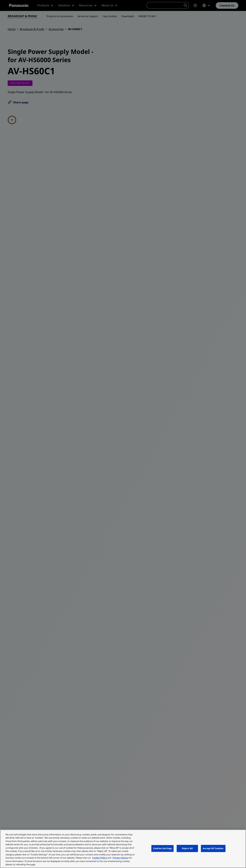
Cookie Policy (100, 858)
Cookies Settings (162, 848)
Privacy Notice (121, 858)
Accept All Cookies (213, 848)
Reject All (187, 848)
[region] (123, 849)
